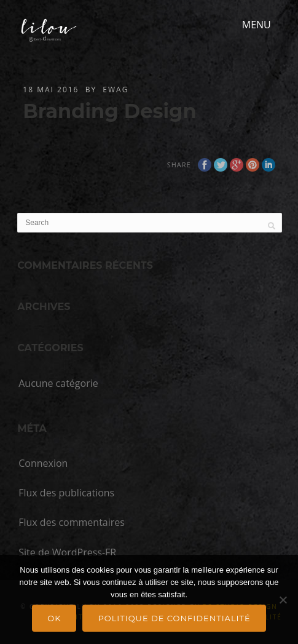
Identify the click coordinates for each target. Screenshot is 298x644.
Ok (54, 618)
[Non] (283, 600)
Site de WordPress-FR (67, 552)
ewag (116, 89)
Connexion (43, 463)
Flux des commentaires (72, 522)
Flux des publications (66, 493)
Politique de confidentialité (174, 618)
